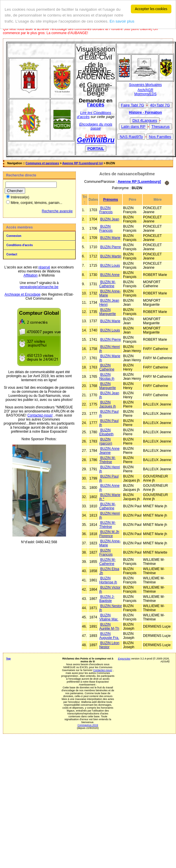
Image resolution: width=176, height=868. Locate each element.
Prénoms (110, 199)
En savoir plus (122, 21)
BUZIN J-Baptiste (107, 598)
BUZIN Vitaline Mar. (109, 617)
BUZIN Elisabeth (106, 432)
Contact (12, 254)
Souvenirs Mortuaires (145, 85)
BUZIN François (106, 210)
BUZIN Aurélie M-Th (109, 626)
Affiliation (30, 275)
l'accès (96, 105)
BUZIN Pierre (110, 247)
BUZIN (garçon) (106, 441)
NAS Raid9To (131, 137)
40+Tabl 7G (160, 105)
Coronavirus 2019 (88, 725)
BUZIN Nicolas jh (107, 376)
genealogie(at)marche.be (39, 287)
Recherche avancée (57, 211)
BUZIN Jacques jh (108, 404)
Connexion (14, 236)
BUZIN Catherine (107, 367)
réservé (44, 267)
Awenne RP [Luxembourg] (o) (82, 163)
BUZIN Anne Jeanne (109, 450)
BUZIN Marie (110, 237)
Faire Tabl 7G (133, 105)
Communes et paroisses (42, 163)
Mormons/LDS (145, 94)
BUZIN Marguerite (108, 312)
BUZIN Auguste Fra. (109, 635)
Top (8, 658)
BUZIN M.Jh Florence (109, 534)
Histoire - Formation (145, 113)
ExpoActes (124, 658)
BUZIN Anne (110, 274)
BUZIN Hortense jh (108, 580)
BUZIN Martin (111, 256)
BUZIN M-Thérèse (108, 460)
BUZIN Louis (110, 265)
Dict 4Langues (145, 120)
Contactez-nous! (40, 415)
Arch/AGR (145, 90)
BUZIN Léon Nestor (109, 645)
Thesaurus (161, 127)
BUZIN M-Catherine (108, 284)
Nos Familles (160, 137)
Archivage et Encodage (23, 294)
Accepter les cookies (151, 9)
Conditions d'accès (20, 245)
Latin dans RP (133, 127)
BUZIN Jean (110, 219)
